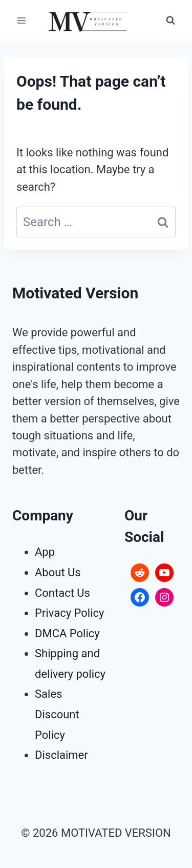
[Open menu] (22, 20)
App (45, 552)
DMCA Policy (67, 633)
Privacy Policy (69, 613)
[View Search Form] (170, 21)
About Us (58, 572)
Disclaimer (61, 755)
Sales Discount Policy (57, 714)
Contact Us (62, 593)
